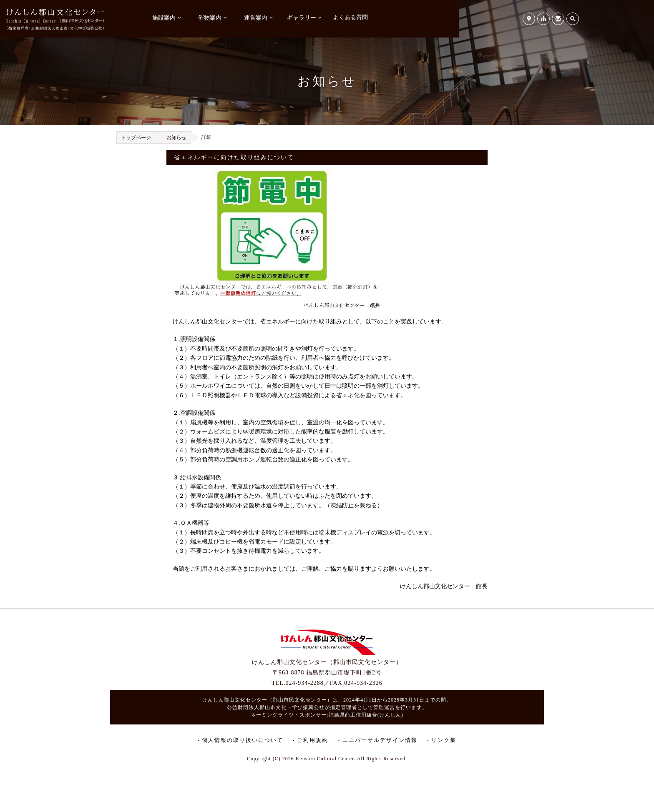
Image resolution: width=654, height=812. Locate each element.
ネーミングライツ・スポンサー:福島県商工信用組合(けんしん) (327, 715)
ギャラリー (302, 18)
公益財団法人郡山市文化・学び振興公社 (276, 707)
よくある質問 (350, 17)
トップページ (136, 138)
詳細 (206, 137)
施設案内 (164, 18)
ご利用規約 (313, 740)
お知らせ (176, 138)
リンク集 (444, 740)
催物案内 (210, 18)
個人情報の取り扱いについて (243, 740)
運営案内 (256, 18)
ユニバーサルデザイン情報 (380, 740)
